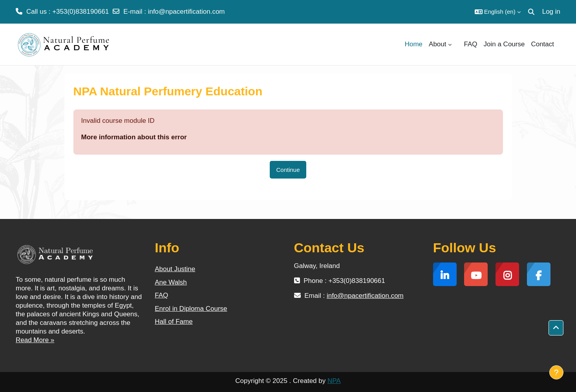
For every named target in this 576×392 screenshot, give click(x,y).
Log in (551, 12)
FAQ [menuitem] (471, 44)
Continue (288, 170)
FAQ (161, 295)
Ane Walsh (171, 282)
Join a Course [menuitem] (504, 44)
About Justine (175, 269)
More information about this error (134, 137)
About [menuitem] (437, 44)
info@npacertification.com (187, 12)
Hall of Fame (174, 322)
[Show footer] (556, 372)
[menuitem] (458, 44)
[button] (498, 12)
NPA (334, 381)
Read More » (35, 340)
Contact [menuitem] (542, 44)
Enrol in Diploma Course (191, 309)
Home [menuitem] (414, 44)
